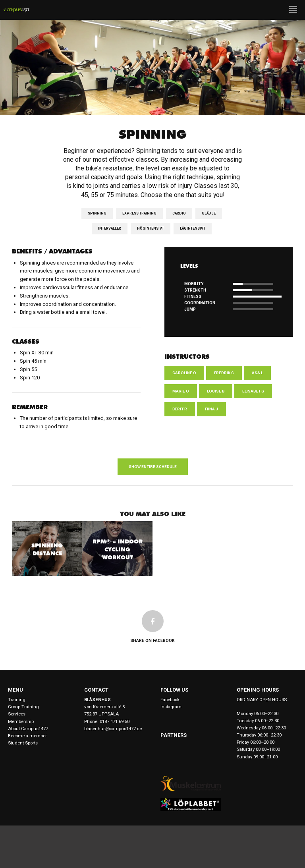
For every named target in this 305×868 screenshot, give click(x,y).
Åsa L (257, 373)
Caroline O (184, 373)
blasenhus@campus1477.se (113, 729)
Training (17, 700)
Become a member (27, 736)
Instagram (171, 707)
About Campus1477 (28, 729)
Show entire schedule (153, 467)
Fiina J (211, 409)
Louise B (216, 391)
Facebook (170, 700)
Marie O (181, 391)
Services (17, 714)
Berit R (180, 409)
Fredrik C (224, 373)
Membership (21, 721)
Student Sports (23, 743)
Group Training (23, 707)
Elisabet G (253, 391)
